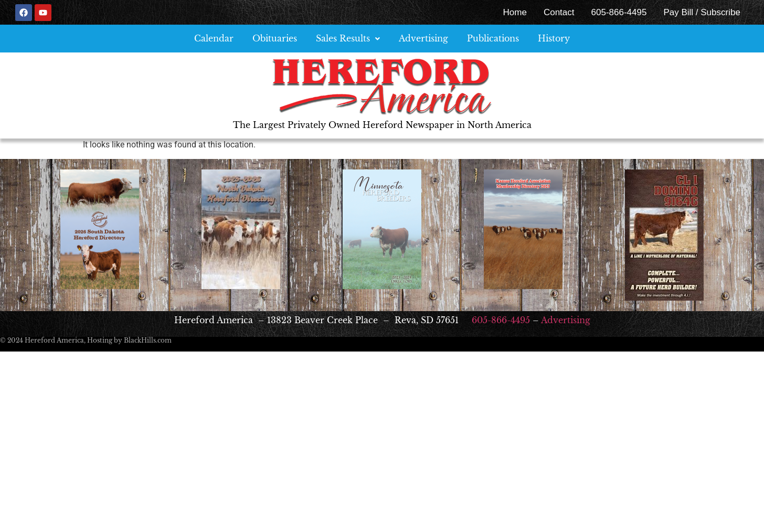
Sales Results (348, 38)
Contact (559, 12)
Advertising (423, 38)
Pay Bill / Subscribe (702, 12)
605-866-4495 (619, 12)
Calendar (214, 38)
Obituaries (275, 38)
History (554, 38)
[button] (348, 39)
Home (515, 12)
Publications (493, 38)
